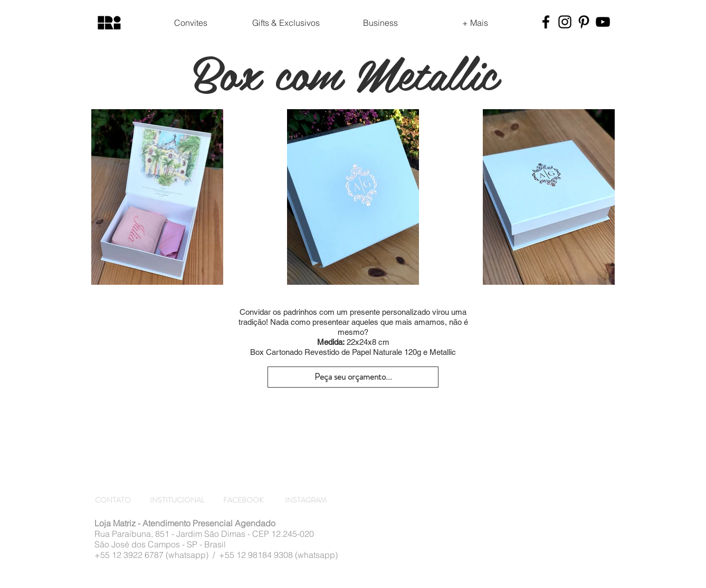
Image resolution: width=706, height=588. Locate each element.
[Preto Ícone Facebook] (546, 22)
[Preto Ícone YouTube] (603, 22)
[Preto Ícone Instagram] (565, 22)
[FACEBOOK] (245, 500)
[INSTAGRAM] (307, 500)
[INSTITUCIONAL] (178, 500)
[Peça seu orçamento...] (353, 377)
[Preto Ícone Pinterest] (584, 22)
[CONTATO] (115, 500)
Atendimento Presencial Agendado (209, 523)
